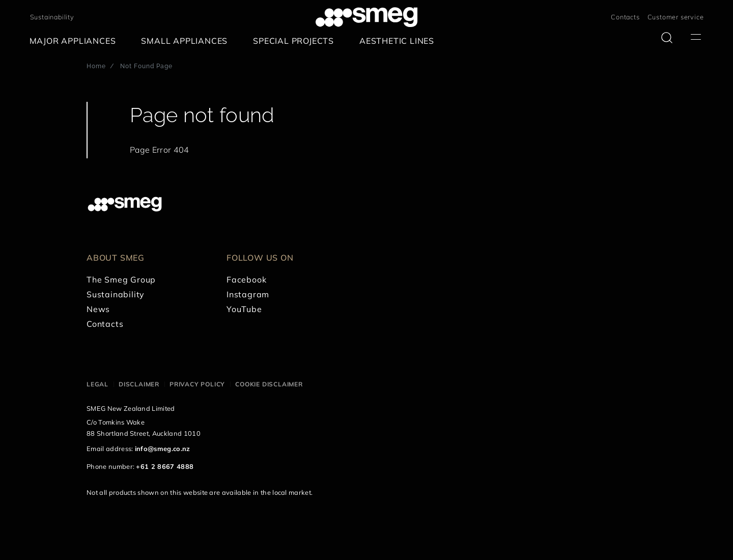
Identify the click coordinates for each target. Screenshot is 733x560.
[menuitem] (75, 41)
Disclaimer (139, 384)
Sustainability (52, 17)
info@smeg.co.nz (163, 449)
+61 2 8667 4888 (165, 466)
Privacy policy (197, 384)
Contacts (625, 17)
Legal (97, 384)
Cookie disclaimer (269, 384)
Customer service (676, 17)
